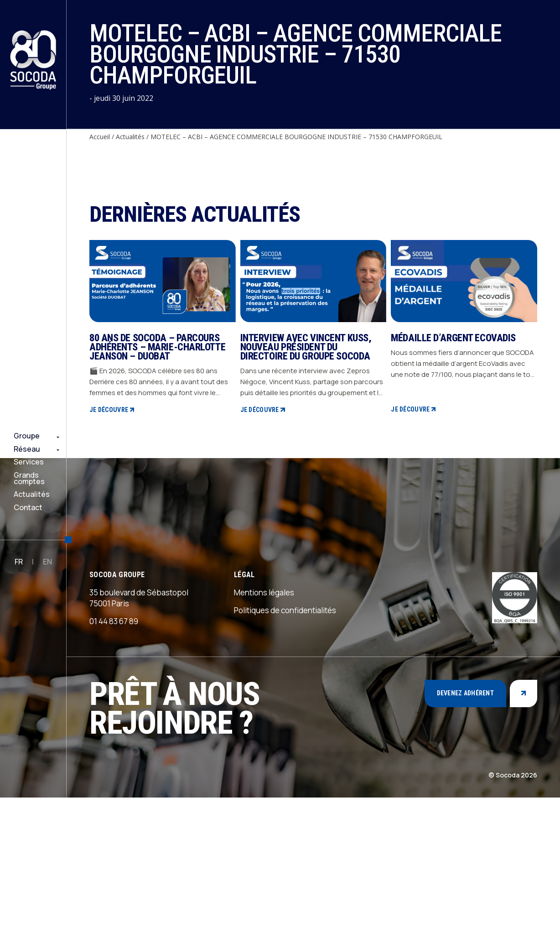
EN (47, 562)
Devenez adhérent (465, 845)
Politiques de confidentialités (285, 762)
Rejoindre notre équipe (23, 935)
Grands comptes (29, 478)
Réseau (27, 449)
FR (19, 562)
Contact (28, 507)
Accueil (100, 137)
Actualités (32, 494)
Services (29, 462)
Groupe (27, 436)
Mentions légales (264, 744)
